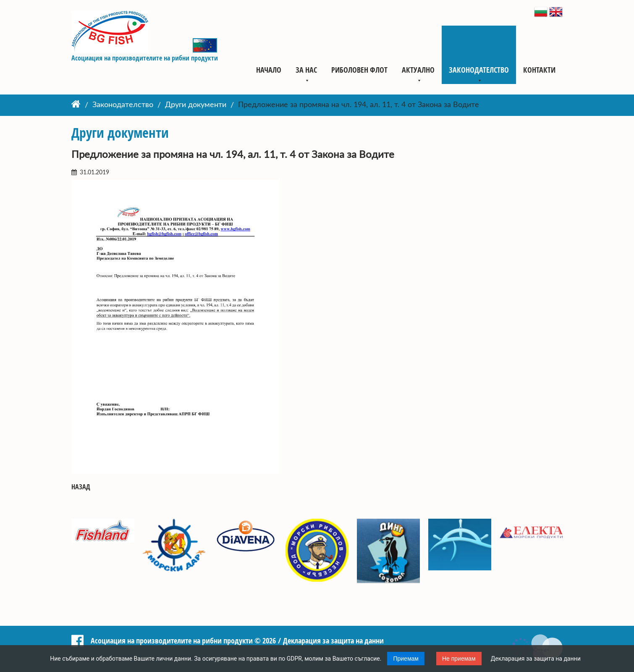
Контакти (539, 70)
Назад (81, 487)
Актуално (418, 70)
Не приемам (459, 659)
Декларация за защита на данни (536, 659)
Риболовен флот (359, 70)
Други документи (196, 105)
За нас (306, 70)
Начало (269, 70)
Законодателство (479, 70)
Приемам (406, 659)
